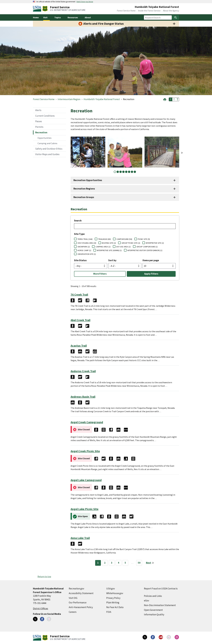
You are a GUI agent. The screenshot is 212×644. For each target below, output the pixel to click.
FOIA (109, 612)
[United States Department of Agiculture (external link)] (38, 9)
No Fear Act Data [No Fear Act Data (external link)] (115, 607)
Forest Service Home (126, 11)
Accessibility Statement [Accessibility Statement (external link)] (81, 593)
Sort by (112, 260)
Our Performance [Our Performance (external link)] (78, 603)
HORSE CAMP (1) (84, 250)
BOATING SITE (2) (109, 243)
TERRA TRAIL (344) (85, 239)
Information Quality (154, 614)
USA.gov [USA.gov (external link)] (111, 589)
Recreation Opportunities (88, 180)
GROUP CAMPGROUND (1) (147, 247)
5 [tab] (126, 172)
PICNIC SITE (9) (144, 239)
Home (36, 17)
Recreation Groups (84, 197)
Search (78, 221)
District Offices (41, 608)
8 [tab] (135, 172)
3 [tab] (121, 172)
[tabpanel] (88, 152)
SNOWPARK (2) (84, 247)
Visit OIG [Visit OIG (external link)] (73, 598)
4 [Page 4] (118, 563)
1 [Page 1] (98, 563)
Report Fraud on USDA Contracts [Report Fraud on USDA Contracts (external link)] (161, 589)
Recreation (41, 132)
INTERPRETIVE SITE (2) (155, 243)
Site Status (80, 260)
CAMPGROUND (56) (124, 239)
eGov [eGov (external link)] (147, 601)
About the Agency (171, 11)
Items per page (151, 260)
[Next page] (150, 563)
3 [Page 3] (112, 563)
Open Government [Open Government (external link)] (153, 610)
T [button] (171, 99)
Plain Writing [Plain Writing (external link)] (113, 603)
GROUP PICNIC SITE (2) (131, 243)
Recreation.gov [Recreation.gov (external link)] (76, 589)
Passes (39, 121)
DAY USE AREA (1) (123, 247)
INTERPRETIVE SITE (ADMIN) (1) (109, 250)
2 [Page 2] (105, 563)
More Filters (100, 274)
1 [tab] (115, 172)
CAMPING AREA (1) (103, 247)
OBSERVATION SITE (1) (87, 254)
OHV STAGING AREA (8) (87, 243)
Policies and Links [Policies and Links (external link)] (153, 596)
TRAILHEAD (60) (104, 239)
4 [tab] (123, 172)
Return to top (44, 576)
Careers (73, 612)
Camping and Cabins (47, 143)
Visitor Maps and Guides (47, 154)
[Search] (176, 18)
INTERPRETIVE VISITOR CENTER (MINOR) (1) (145, 250)
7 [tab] (132, 172)
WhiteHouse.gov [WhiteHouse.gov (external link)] (115, 593)
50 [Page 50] (139, 563)
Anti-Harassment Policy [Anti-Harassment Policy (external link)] (81, 607)
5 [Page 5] (125, 563)
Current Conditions (45, 116)
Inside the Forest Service (149, 11)
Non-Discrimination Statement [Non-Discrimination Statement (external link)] (160, 605)
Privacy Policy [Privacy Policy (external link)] (113, 598)
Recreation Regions (84, 189)
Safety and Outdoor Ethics (49, 149)
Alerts (38, 110)
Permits (39, 127)
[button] (165, 99)
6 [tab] (129, 172)
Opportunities (45, 138)
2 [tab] (118, 172)
